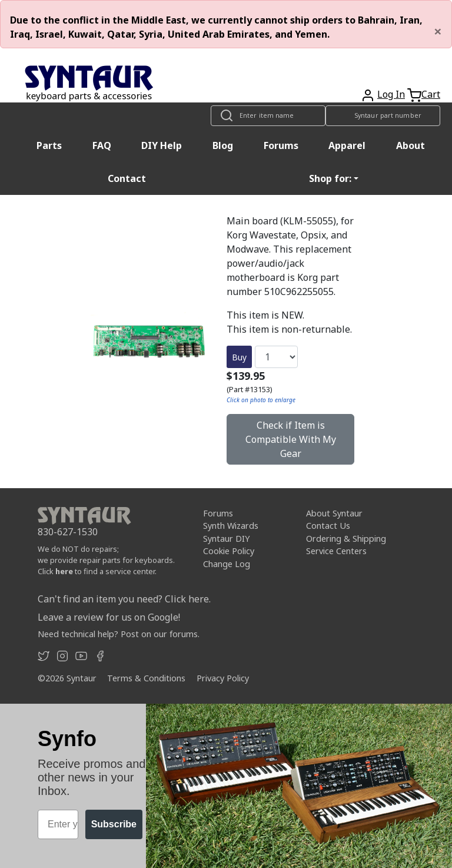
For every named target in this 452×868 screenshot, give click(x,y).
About (411, 145)
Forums (281, 145)
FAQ (102, 145)
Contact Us (328, 526)
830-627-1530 (68, 532)
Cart (431, 94)
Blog (223, 145)
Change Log (227, 564)
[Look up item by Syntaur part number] (383, 116)
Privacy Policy (223, 678)
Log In (391, 94)
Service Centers (336, 551)
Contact (127, 178)
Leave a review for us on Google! (109, 617)
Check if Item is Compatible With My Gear (291, 439)
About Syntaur (334, 513)
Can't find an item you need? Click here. (124, 599)
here (64, 571)
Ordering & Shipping (346, 539)
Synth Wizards (231, 526)
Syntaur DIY (226, 539)
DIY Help (162, 145)
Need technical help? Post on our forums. (119, 634)
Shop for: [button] (330, 178)
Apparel (347, 145)
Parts (49, 145)
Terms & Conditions (146, 678)
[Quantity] (276, 357)
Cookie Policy (229, 551)
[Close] (438, 31)
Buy (239, 357)
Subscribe (114, 824)
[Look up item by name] (268, 116)
